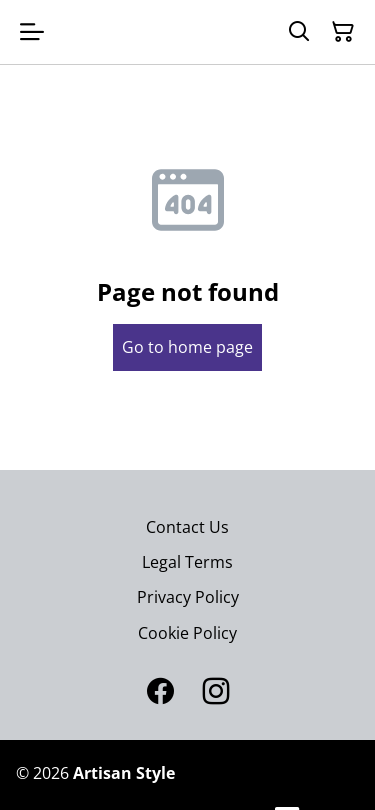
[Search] (299, 32)
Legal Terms (187, 562)
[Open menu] (32, 32)
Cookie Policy (187, 633)
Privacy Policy (188, 597)
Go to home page (187, 347)
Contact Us (187, 527)
